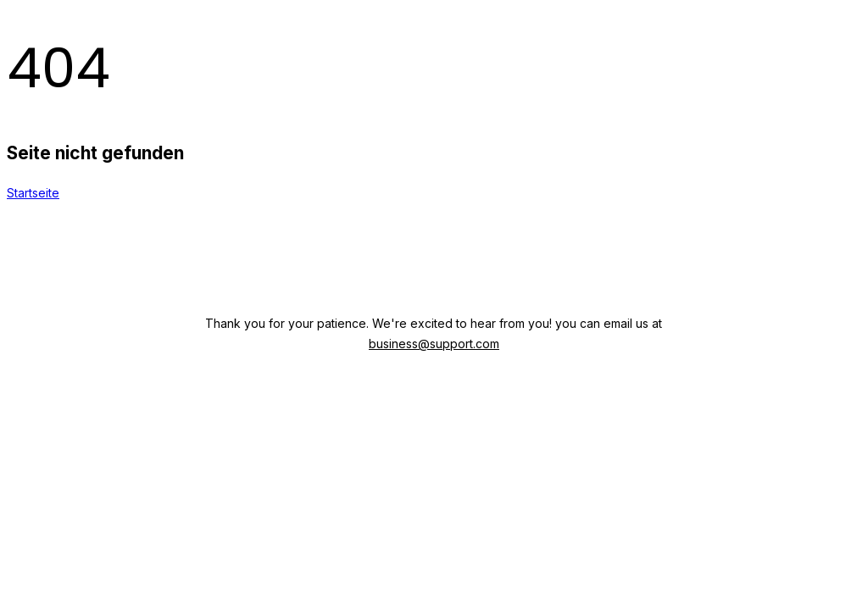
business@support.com (434, 344)
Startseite (33, 193)
